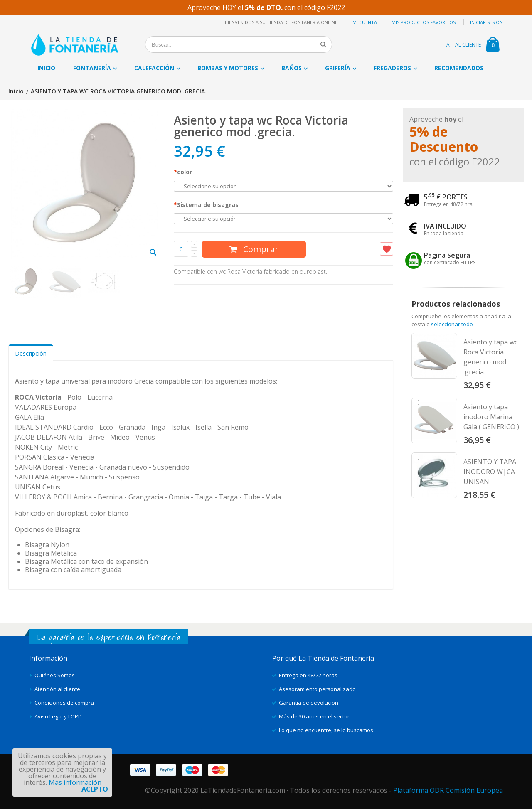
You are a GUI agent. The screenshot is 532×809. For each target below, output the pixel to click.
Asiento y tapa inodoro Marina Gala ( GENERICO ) (491, 417)
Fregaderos (392, 68)
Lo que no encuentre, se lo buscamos (326, 730)
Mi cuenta (365, 22)
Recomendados (459, 68)
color (183, 172)
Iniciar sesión (486, 22)
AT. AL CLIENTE (464, 45)
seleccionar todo (452, 324)
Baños (292, 68)
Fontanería (92, 68)
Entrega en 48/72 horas (308, 675)
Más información (75, 782)
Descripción (31, 353)
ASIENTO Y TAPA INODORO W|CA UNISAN (490, 472)
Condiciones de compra (64, 703)
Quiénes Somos (55, 675)
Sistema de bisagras (206, 205)
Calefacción (154, 68)
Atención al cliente (57, 689)
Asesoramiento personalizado (317, 689)
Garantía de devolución (309, 703)
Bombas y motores (228, 68)
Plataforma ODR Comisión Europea (448, 790)
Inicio (16, 92)
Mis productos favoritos (424, 22)
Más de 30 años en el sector (314, 716)
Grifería (338, 68)
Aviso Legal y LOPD (58, 716)
